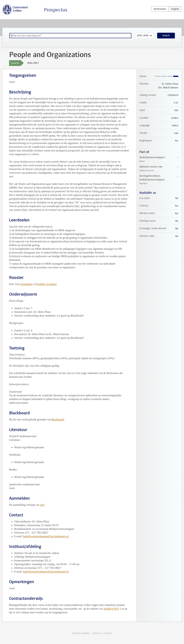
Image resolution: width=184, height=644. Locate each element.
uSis (42, 505)
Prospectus (56, 10)
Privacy (96, 633)
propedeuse (26, 284)
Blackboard (58, 419)
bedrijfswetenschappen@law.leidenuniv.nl (46, 536)
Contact (108, 633)
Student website (81, 633)
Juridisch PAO (111, 609)
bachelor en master (46, 284)
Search (166, 35)
